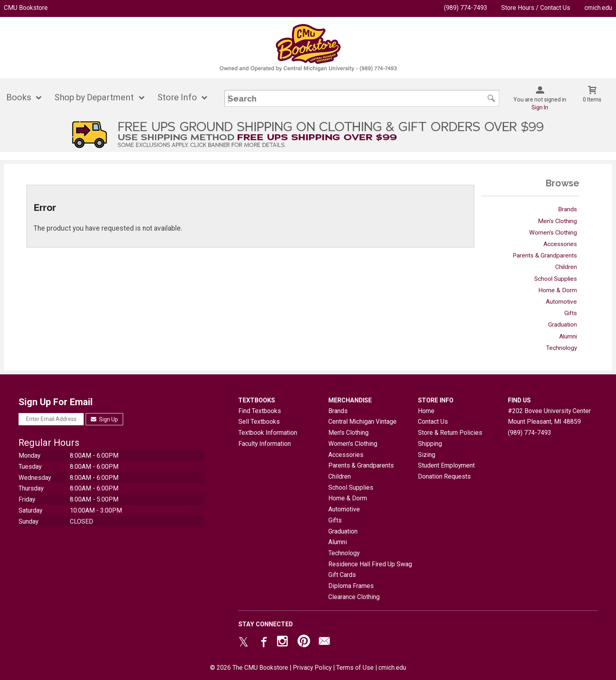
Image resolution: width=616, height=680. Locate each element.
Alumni (568, 336)
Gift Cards (342, 575)
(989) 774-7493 (466, 8)
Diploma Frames (351, 586)
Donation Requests (444, 476)
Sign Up (104, 419)
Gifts (571, 313)
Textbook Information (268, 433)
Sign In (540, 107)
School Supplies (556, 279)
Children (566, 267)
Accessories (560, 244)
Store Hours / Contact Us (536, 8)
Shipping (430, 444)
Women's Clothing (553, 233)
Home (426, 411)
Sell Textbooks (259, 422)
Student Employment (446, 465)
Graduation (563, 325)
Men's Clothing (557, 221)
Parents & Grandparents (545, 255)
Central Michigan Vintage (362, 422)
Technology (562, 348)
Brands (567, 209)
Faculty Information (265, 444)
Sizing (427, 455)
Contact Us (433, 422)
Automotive (561, 302)
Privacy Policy (312, 668)
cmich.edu (598, 8)
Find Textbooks (260, 411)
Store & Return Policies (450, 433)
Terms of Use (355, 668)
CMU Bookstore (26, 8)
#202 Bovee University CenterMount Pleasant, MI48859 (549, 416)
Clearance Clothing (354, 597)
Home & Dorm (558, 290)
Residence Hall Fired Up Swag (370, 564)
